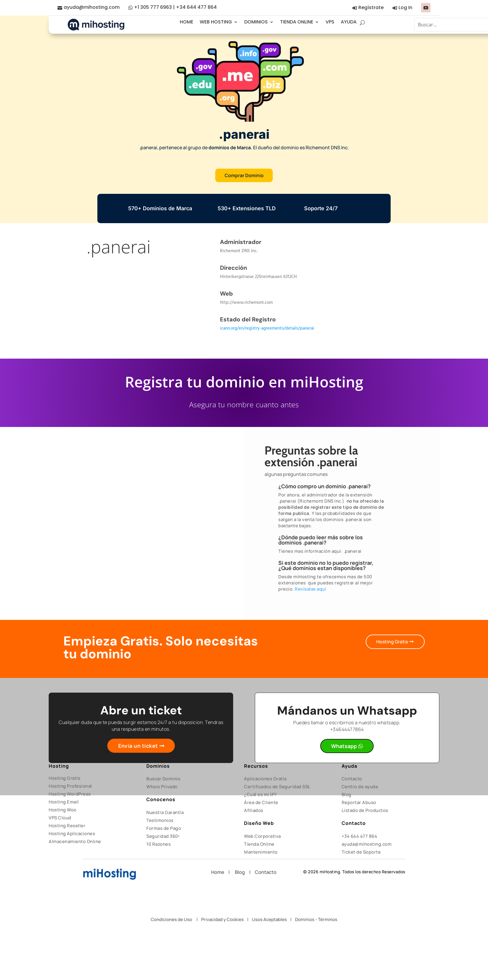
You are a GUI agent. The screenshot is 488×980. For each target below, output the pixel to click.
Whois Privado (162, 787)
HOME (187, 22)
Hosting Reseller (67, 826)
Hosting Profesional (70, 786)
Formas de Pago (164, 829)
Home (220, 872)
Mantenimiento (261, 852)
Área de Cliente (261, 803)
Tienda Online (259, 844)
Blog (346, 795)
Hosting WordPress (70, 794)
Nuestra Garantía (165, 813)
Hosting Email (64, 802)
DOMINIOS (256, 22)
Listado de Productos (365, 811)
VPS (330, 22)
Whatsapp (344, 746)
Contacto (352, 779)
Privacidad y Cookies (222, 919)
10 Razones (159, 844)
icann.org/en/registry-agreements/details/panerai (267, 329)
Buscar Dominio (163, 779)
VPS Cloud (60, 818)
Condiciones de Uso (171, 919)
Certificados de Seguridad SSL (277, 787)
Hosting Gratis (392, 642)
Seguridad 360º (163, 836)
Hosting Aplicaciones (72, 834)
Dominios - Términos (316, 919)
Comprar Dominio (244, 175)
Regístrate (371, 7)
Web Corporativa (262, 836)
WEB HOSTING (216, 22)
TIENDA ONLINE (297, 22)
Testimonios (160, 821)
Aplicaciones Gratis (265, 779)
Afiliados (254, 811)
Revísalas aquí (310, 589)
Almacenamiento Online (75, 842)
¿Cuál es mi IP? (260, 795)
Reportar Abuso (359, 803)
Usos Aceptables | (273, 919)
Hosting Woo (63, 810)
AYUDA (349, 22)
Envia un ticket (138, 746)
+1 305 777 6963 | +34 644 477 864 (175, 7)
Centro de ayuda (360, 787)
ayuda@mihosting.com (92, 7)
